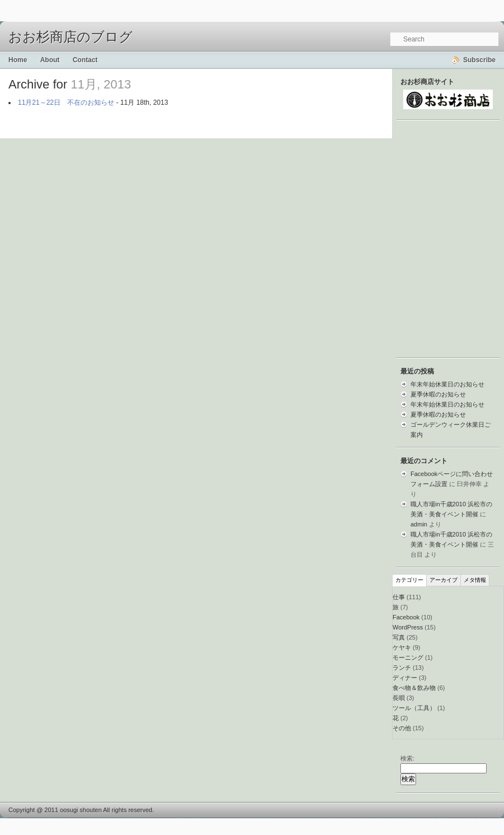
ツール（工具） (414, 708)
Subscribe (479, 60)
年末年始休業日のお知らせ (447, 384)
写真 (399, 637)
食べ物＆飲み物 (414, 688)
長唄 (399, 698)
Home (18, 60)
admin (419, 524)
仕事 (399, 597)
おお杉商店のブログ (71, 37)
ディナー (405, 678)
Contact (85, 60)
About (50, 60)
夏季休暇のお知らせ (438, 394)
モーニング (408, 657)
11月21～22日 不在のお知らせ (66, 102)
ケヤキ (402, 647)
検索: (407, 758)
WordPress (408, 627)
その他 (402, 728)
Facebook (406, 617)
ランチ (402, 668)
